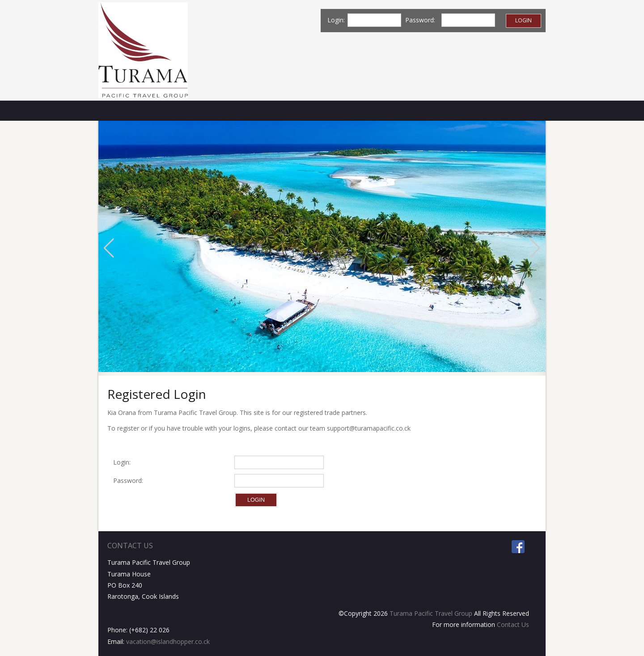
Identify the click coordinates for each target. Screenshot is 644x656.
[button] (109, 248)
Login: (122, 462)
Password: (130, 480)
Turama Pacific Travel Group (431, 613)
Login (523, 20)
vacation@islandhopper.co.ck (168, 641)
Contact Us (513, 624)
